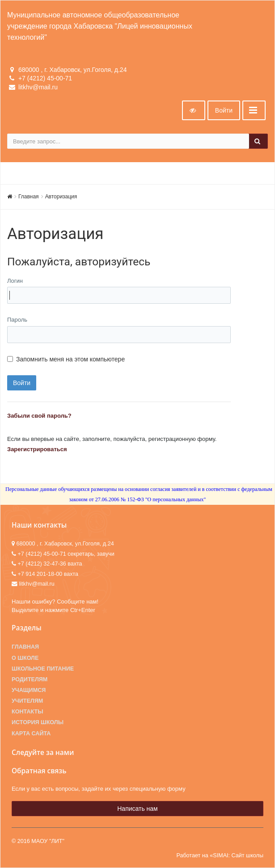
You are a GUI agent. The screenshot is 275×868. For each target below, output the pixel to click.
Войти (224, 110)
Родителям (30, 679)
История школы (38, 722)
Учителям (27, 701)
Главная (29, 197)
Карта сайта (31, 734)
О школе (25, 658)
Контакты (27, 712)
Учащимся (29, 690)
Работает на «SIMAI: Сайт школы (220, 855)
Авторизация (61, 197)
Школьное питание (43, 669)
